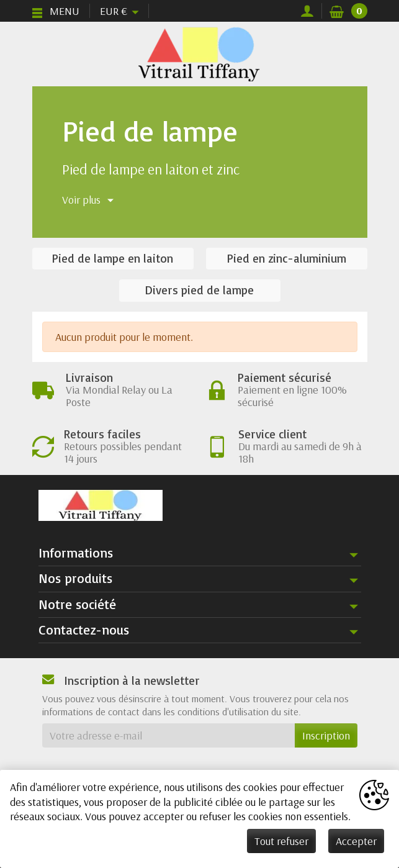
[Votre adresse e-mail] (168, 735)
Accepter (356, 841)
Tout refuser (281, 841)
